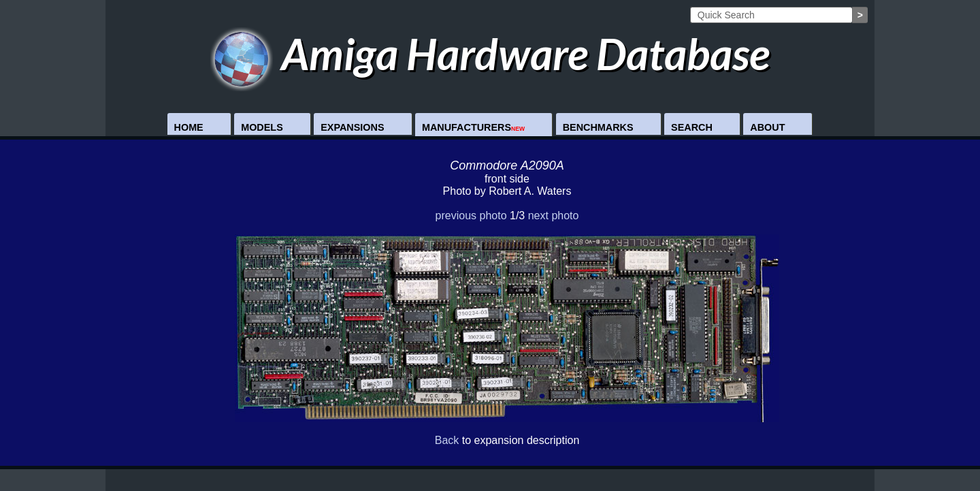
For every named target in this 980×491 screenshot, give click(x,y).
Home (189, 127)
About (767, 127)
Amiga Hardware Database (490, 53)
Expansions (352, 127)
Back (447, 440)
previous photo (471, 216)
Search (692, 127)
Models (262, 127)
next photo (554, 216)
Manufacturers (473, 127)
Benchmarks (598, 127)
